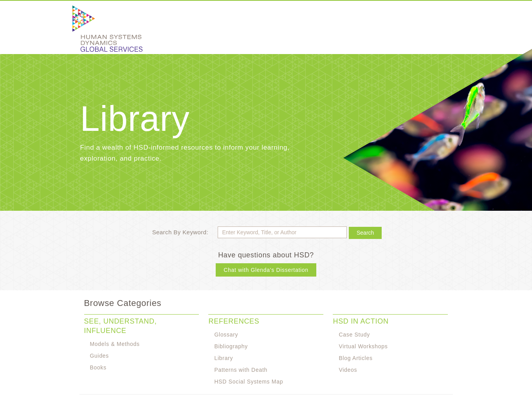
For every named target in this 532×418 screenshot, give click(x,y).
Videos (348, 370)
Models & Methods (115, 344)
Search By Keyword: (180, 232)
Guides (100, 356)
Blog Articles (355, 358)
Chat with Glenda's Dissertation (266, 270)
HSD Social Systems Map (249, 382)
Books (98, 367)
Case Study (354, 335)
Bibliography (231, 346)
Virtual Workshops (363, 346)
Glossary (226, 335)
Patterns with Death (241, 370)
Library (224, 358)
